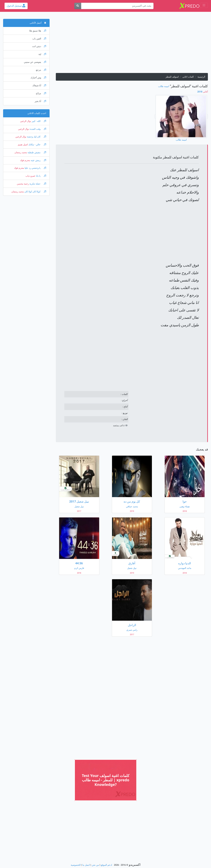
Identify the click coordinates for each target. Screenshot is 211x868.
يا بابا (41, 176)
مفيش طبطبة (37, 152)
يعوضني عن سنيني (35, 62)
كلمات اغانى (188, 77)
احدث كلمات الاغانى (37, 113)
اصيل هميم (23, 145)
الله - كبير (39, 121)
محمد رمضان (21, 152)
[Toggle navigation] (204, 5)
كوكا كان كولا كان (35, 192)
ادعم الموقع (106, 865)
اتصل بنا (86, 865)
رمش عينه (38, 160)
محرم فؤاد (25, 160)
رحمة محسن (23, 184)
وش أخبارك (38, 78)
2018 (203, 92)
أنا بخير (40, 101)
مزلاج (41, 93)
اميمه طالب (164, 86)
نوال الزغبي (26, 121)
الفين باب (39, 39)
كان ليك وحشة (36, 137)
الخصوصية (76, 865)
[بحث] (78, 6)
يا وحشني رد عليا (35, 168)
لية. (42, 54)
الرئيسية (201, 77)
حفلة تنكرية (37, 184)
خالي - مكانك (37, 145)
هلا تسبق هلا (38, 31)
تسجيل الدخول (16, 6)
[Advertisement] (132, 44)
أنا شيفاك (39, 86)
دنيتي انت (39, 46)
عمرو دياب (30, 176)
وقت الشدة (38, 129)
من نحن (95, 865)
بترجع (41, 70)
